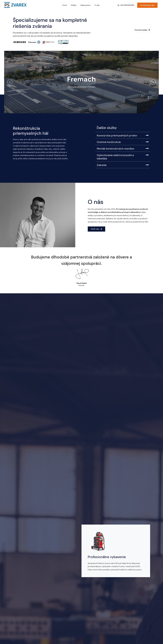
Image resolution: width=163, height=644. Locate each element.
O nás (97, 5)
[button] (10, 82)
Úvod (65, 5)
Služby (74, 5)
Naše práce (85, 5)
